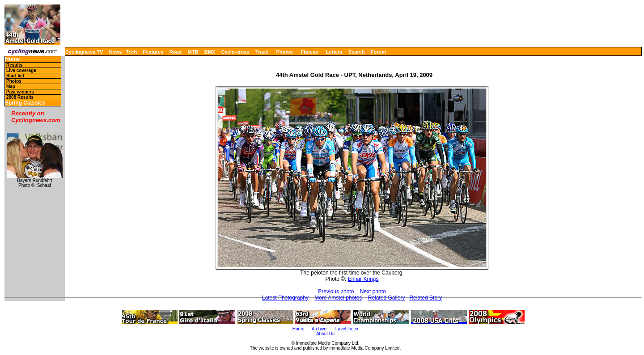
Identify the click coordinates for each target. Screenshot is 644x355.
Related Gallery (387, 298)
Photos (284, 52)
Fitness (309, 52)
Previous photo (336, 292)
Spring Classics (25, 103)
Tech (131, 52)
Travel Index (346, 329)
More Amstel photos (338, 298)
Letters (334, 52)
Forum (378, 52)
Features (153, 52)
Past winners (20, 92)
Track (262, 52)
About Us (325, 334)
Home (12, 59)
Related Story (426, 298)
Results (14, 65)
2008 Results (20, 97)
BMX (210, 52)
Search (357, 52)
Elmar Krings (363, 279)
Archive (319, 329)
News (116, 52)
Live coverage (21, 70)
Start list (15, 76)
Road (176, 52)
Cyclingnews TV (84, 52)
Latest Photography (285, 298)
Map (11, 87)
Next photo (373, 292)
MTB (193, 52)
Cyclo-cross (235, 52)
